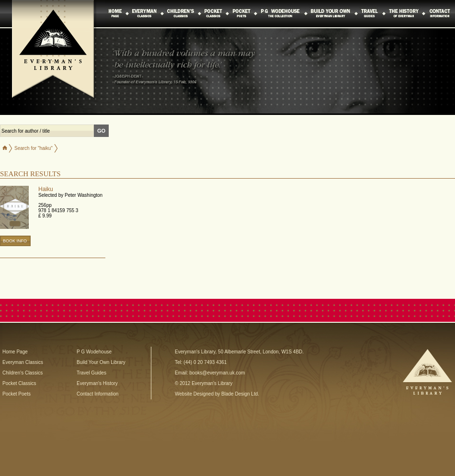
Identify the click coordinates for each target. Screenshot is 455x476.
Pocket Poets (17, 394)
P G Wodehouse (94, 352)
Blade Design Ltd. (240, 394)
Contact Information (97, 394)
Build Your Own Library (101, 362)
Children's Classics (23, 373)
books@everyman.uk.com (217, 373)
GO (101, 131)
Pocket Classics (19, 383)
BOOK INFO (15, 241)
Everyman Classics (23, 362)
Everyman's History (97, 383)
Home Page (15, 352)
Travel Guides (91, 373)
